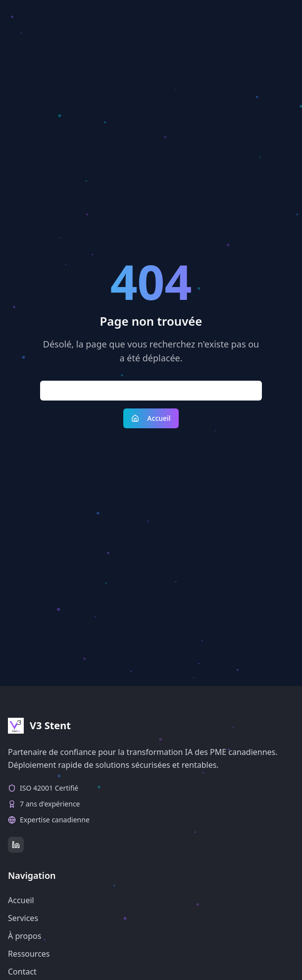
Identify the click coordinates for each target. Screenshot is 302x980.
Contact (22, 972)
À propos (25, 936)
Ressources (29, 954)
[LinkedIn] (16, 845)
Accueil (151, 418)
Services (23, 918)
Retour (151, 390)
